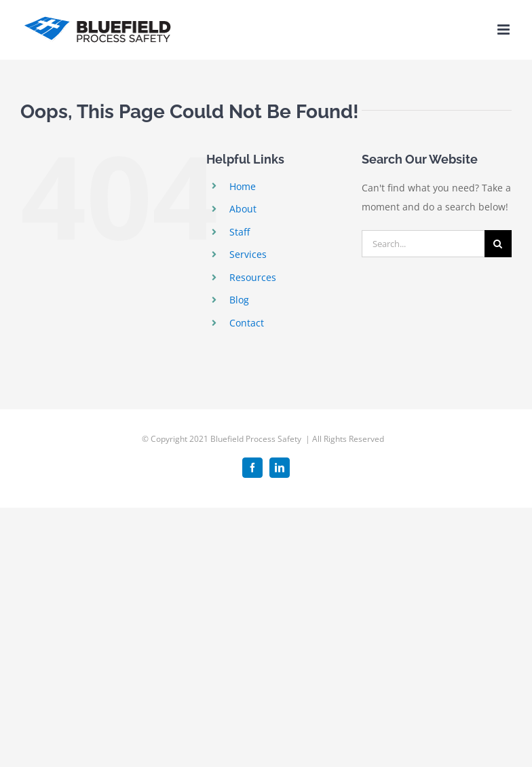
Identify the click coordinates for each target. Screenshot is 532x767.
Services (248, 254)
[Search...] (423, 244)
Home (243, 186)
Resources (253, 277)
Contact (247, 323)
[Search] (498, 244)
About (243, 209)
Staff (240, 232)
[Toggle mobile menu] (505, 30)
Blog (239, 300)
